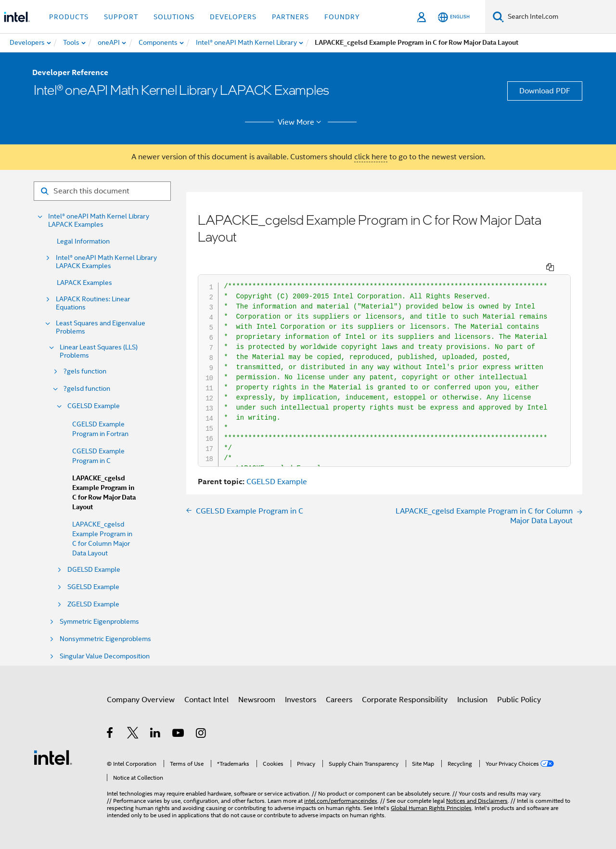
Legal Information (83, 241)
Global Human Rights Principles (431, 808)
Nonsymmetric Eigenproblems (105, 639)
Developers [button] (233, 17)
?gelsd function (87, 389)
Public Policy (519, 700)
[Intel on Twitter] (133, 734)
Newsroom (257, 700)
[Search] (498, 17)
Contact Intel (206, 700)
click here (371, 157)
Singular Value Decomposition (105, 656)
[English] (454, 17)
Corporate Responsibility (405, 700)
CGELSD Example (94, 406)
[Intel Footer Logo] (53, 757)
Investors (301, 700)
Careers (339, 700)
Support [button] (121, 17)
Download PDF (545, 91)
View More (301, 122)
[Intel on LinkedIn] (156, 734)
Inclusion (472, 700)
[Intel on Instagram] (201, 734)
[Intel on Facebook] (110, 734)
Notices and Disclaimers (477, 801)
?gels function (85, 371)
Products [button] (69, 17)
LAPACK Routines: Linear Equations (93, 303)
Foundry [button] (342, 17)
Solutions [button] (174, 17)
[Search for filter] (102, 191)
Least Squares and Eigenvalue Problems (101, 327)
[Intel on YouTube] (179, 734)
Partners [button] (290, 17)
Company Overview (141, 700)
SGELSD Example (93, 587)
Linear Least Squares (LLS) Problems (99, 351)
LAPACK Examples (84, 283)
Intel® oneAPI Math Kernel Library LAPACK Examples (99, 220)
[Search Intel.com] (560, 17)
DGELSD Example (94, 570)
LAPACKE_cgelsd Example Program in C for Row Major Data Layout (104, 493)
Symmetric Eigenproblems (99, 622)
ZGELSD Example (93, 604)
